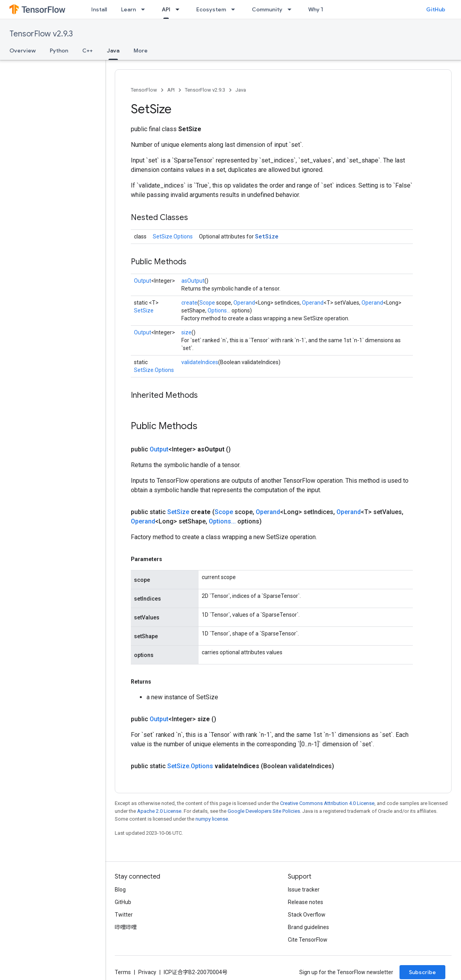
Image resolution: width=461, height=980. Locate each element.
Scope (207, 303)
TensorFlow (144, 90)
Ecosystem (211, 9)
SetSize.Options (173, 236)
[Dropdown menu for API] (180, 9)
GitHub (436, 9)
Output (143, 281)
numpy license (212, 819)
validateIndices (200, 362)
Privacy (147, 972)
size (186, 332)
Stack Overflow (307, 915)
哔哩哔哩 (126, 927)
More (141, 51)
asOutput (193, 281)
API (171, 90)
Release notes (306, 902)
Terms (123, 972)
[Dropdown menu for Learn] (145, 9)
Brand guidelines (308, 927)
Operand (244, 303)
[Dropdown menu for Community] (292, 9)
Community (267, 9)
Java (241, 90)
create (189, 303)
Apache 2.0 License (159, 811)
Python (59, 51)
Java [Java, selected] (113, 51)
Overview (23, 51)
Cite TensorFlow (308, 940)
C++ (88, 51)
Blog (120, 890)
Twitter (124, 915)
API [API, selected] (166, 9)
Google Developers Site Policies (264, 811)
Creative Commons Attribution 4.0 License (327, 803)
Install (99, 9)
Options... (219, 310)
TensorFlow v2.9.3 (41, 34)
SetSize (267, 236)
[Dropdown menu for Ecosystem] (235, 9)
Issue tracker (304, 890)
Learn (128, 9)
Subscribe (422, 972)
